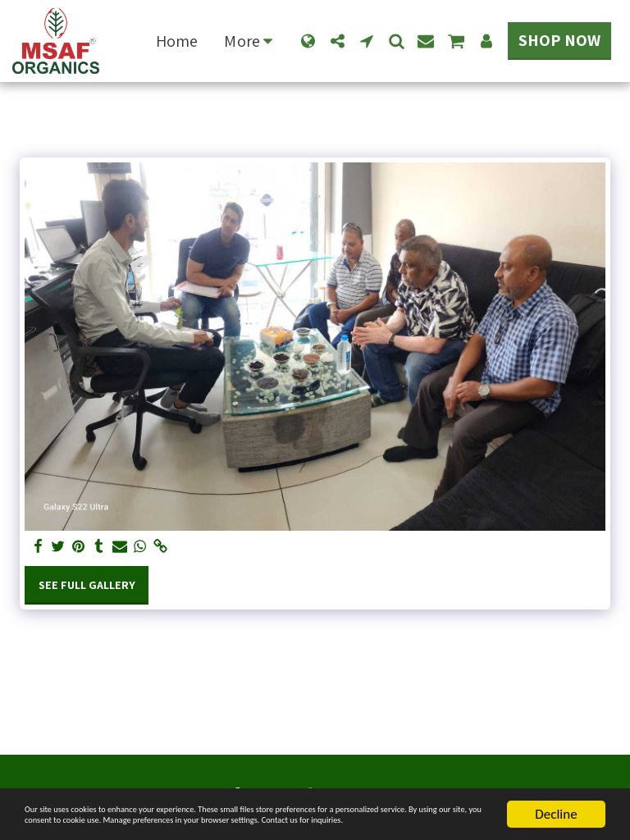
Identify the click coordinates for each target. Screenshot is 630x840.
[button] (337, 41)
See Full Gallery (87, 584)
